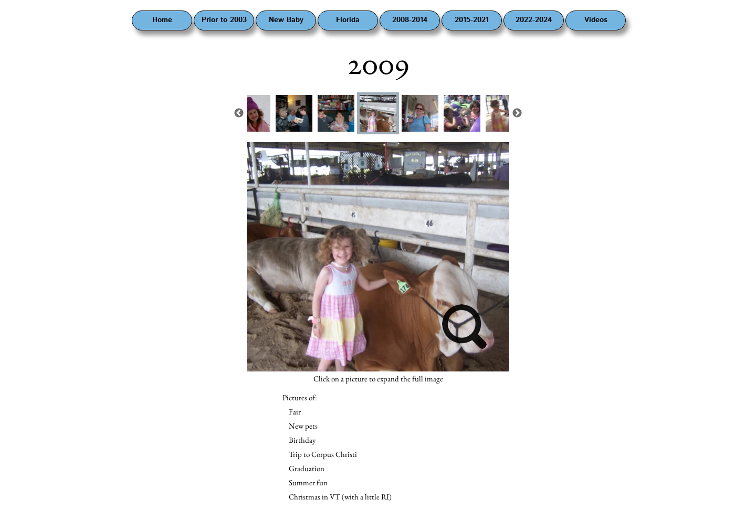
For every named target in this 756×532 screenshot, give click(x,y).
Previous (239, 113)
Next (517, 113)
